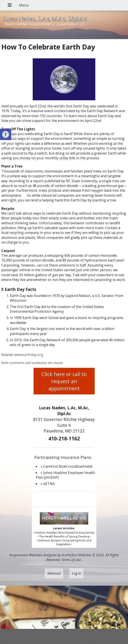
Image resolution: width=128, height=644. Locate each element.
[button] (6, 134)
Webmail (54, 573)
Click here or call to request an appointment (64, 381)
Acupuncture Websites (26, 555)
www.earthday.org (29, 355)
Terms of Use (71, 560)
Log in (76, 573)
